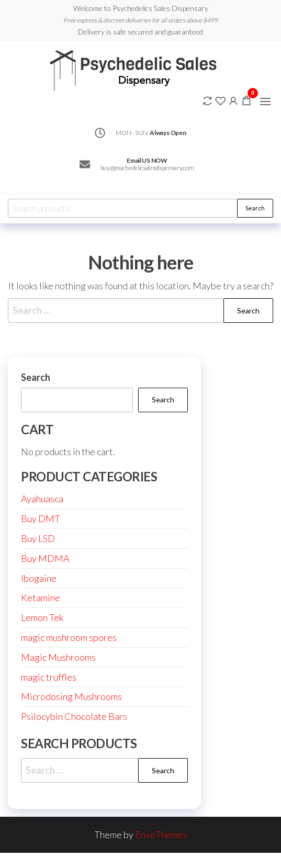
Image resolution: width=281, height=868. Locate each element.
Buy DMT (41, 518)
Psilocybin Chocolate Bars (74, 716)
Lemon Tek (42, 617)
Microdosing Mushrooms (71, 696)
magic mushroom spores (69, 637)
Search (255, 208)
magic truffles (49, 677)
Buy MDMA (45, 558)
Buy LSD (38, 538)
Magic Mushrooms (58, 657)
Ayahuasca (42, 499)
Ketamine (41, 598)
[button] (265, 102)
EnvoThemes (161, 835)
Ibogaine (39, 578)
